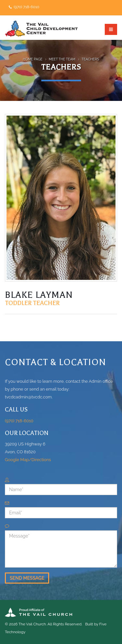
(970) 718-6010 (26, 7)
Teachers (90, 59)
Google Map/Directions (28, 460)
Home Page (33, 59)
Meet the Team (62, 59)
